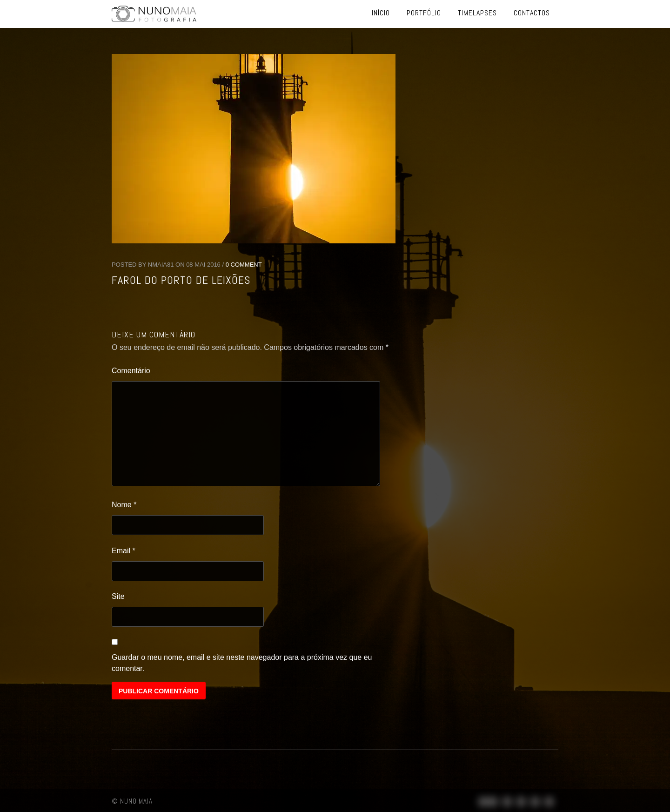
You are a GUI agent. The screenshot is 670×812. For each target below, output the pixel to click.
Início (381, 13)
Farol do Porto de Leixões (181, 280)
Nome (124, 505)
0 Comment (244, 265)
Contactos (532, 13)
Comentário (131, 371)
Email (124, 551)
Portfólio (424, 13)
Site (118, 596)
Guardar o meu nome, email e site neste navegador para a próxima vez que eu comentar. (242, 663)
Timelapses (477, 13)
